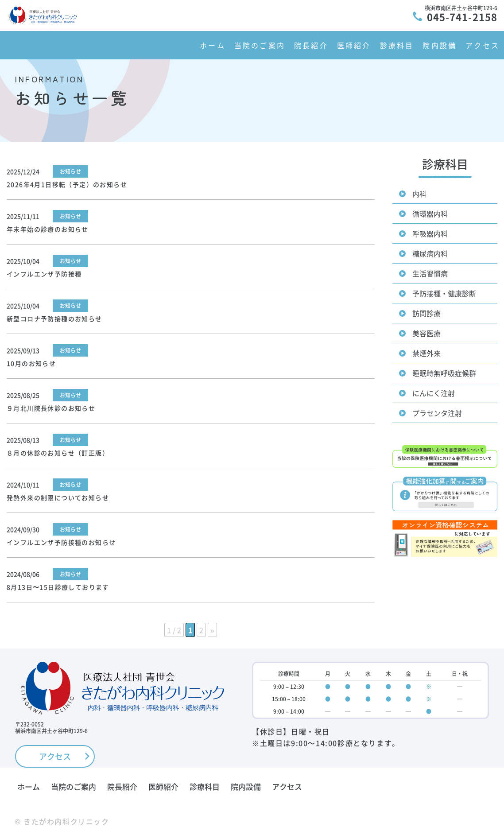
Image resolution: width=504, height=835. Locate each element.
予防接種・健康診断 (444, 293)
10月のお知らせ (31, 363)
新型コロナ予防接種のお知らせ (54, 318)
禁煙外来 (426, 353)
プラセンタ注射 (437, 413)
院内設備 (440, 45)
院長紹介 (311, 45)
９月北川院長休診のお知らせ (51, 408)
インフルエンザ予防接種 (44, 274)
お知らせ (70, 171)
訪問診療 (426, 313)
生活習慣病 (430, 273)
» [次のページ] (212, 630)
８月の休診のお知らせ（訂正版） (58, 453)
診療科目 (397, 45)
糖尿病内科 (430, 253)
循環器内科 (430, 214)
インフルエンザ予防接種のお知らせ (61, 542)
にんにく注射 (434, 393)
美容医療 (426, 333)
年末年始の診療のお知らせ (48, 229)
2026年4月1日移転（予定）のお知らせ (67, 184)
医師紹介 (354, 45)
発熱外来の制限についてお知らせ (58, 497)
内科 (419, 194)
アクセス (483, 45)
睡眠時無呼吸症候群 (444, 373)
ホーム (213, 45)
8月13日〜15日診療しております (58, 587)
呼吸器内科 (430, 233)
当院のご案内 (260, 45)
